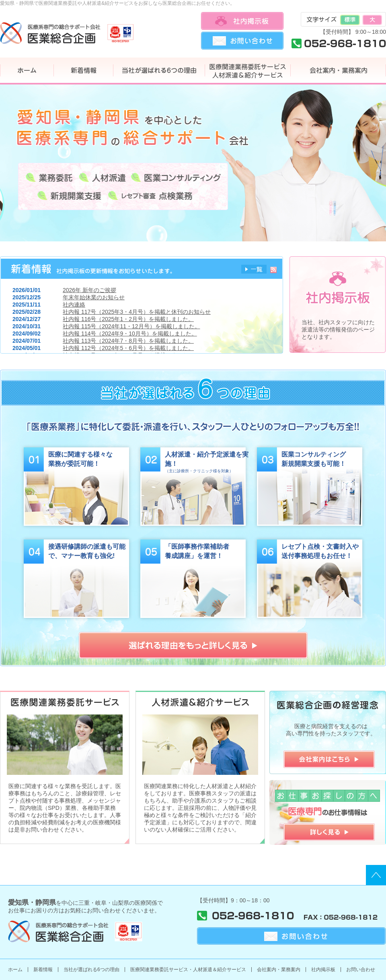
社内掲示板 (323, 970)
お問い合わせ (361, 970)
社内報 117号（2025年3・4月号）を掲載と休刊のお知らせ (137, 312)
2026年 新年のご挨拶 (89, 290)
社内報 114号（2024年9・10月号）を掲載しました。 (130, 334)
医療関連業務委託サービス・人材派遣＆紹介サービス (188, 970)
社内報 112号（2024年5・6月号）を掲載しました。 (128, 348)
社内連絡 (74, 305)
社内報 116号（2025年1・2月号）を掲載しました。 (128, 319)
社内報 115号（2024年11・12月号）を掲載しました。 (131, 326)
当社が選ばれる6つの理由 (91, 970)
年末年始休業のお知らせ (94, 297)
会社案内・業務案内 (279, 970)
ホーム (15, 970)
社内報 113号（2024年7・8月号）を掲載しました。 (128, 341)
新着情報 (43, 970)
